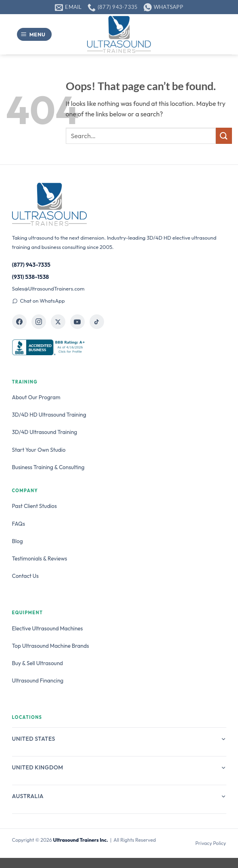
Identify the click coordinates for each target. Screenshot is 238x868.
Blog (18, 541)
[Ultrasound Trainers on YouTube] (77, 322)
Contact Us (25, 576)
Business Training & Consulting (48, 467)
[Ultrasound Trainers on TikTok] (97, 322)
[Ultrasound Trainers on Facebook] (19, 322)
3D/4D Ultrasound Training (45, 432)
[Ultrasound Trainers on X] (58, 322)
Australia (119, 796)
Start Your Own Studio (39, 450)
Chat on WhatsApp (39, 301)
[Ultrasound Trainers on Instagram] (39, 322)
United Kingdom (119, 767)
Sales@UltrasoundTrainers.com (48, 289)
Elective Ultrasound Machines (48, 628)
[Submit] (224, 136)
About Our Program (36, 397)
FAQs (19, 524)
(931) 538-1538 (31, 277)
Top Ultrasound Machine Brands (51, 646)
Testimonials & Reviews (40, 558)
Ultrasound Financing (38, 680)
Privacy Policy (211, 843)
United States (119, 739)
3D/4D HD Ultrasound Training (49, 415)
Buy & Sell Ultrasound (38, 663)
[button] (34, 35)
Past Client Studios (34, 506)
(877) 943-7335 (31, 265)
